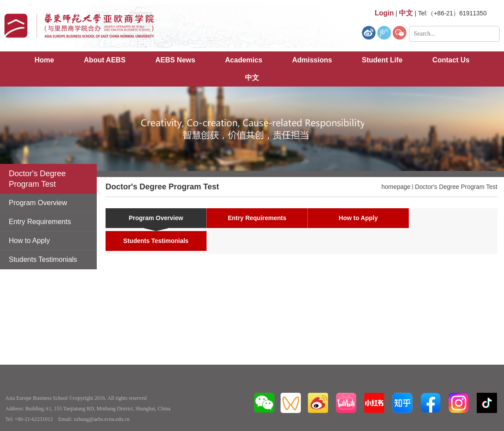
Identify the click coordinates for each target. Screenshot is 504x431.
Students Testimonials (156, 241)
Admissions (312, 60)
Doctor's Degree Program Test (456, 187)
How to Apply (358, 218)
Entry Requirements (257, 218)
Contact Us (451, 60)
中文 (252, 78)
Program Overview (156, 218)
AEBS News (175, 60)
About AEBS (105, 60)
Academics (244, 60)
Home (44, 60)
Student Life (382, 60)
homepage (396, 187)
